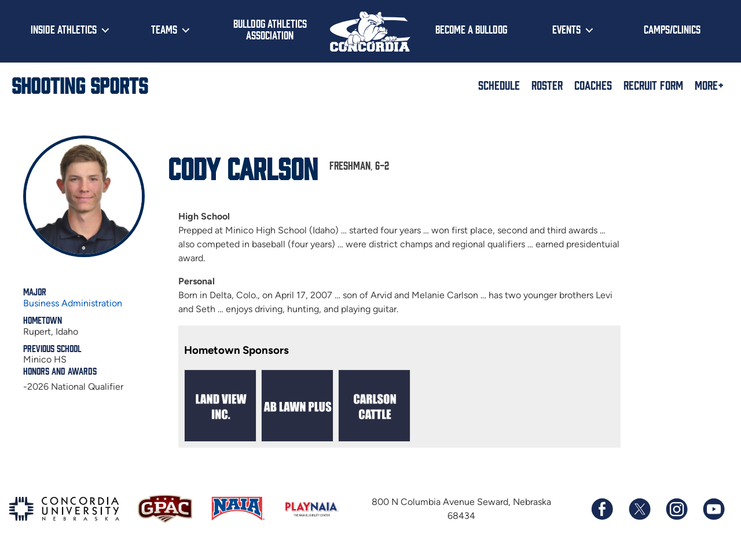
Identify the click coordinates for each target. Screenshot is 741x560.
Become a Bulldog (471, 29)
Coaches (593, 85)
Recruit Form (653, 85)
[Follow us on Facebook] (602, 509)
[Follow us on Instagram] (676, 509)
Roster (547, 85)
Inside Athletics (64, 29)
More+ (709, 85)
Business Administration (73, 303)
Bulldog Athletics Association (270, 29)
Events (566, 29)
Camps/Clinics (672, 29)
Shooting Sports (80, 85)
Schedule (499, 85)
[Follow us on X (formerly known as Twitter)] (639, 509)
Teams (164, 29)
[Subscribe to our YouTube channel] (713, 509)
